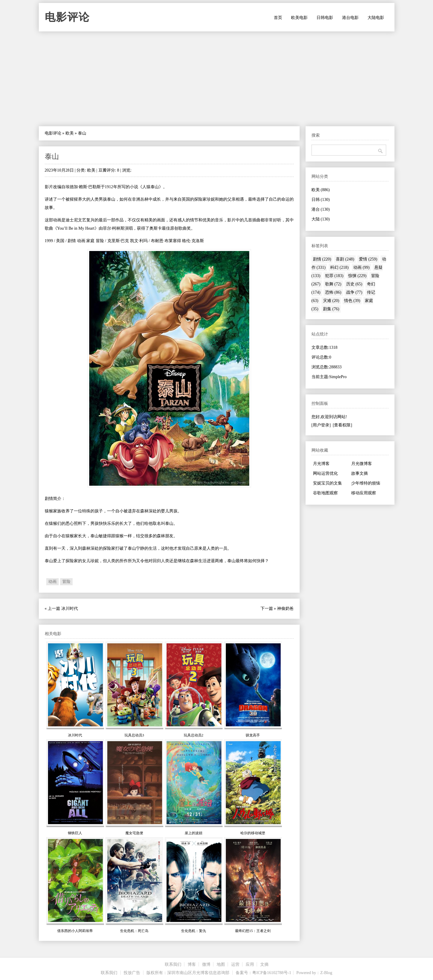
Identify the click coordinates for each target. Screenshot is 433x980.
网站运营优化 (325, 473)
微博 (206, 964)
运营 (235, 964)
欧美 (70, 133)
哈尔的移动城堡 (253, 833)
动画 (52, 582)
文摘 (264, 964)
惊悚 (357, 276)
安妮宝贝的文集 (327, 483)
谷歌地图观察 (325, 493)
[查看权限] (342, 425)
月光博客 (321, 464)
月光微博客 (362, 464)
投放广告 (132, 973)
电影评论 (67, 17)
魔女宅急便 (134, 833)
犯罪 (334, 276)
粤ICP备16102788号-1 (272, 973)
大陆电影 (376, 18)
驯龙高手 (253, 735)
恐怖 (333, 292)
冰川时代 (70, 609)
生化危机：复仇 (194, 931)
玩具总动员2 (194, 735)
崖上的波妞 (194, 833)
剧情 (322, 259)
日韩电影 (325, 18)
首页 (278, 18)
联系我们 (173, 964)
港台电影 (350, 18)
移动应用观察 (364, 493)
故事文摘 (359, 473)
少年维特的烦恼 (366, 483)
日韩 (321, 200)
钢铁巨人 (75, 833)
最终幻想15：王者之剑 (253, 931)
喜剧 (345, 259)
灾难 (331, 301)
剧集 (331, 309)
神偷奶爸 (285, 609)
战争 (354, 292)
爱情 (368, 259)
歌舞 (333, 284)
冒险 (66, 582)
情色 (352, 301)
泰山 (52, 156)
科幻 (339, 267)
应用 (250, 964)
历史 (354, 284)
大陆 (321, 219)
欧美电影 (299, 18)
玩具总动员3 (134, 735)
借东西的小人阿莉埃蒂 (75, 931)
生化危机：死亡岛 (134, 931)
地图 (221, 964)
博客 (192, 964)
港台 (321, 209)
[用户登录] (321, 425)
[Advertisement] (217, 79)
